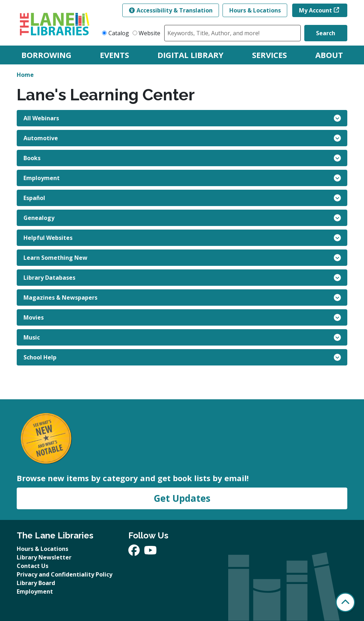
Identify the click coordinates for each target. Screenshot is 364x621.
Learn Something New (182, 258)
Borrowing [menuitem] (46, 55)
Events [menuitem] (114, 55)
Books (182, 158)
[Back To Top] (345, 602)
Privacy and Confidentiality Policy (65, 574)
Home (25, 75)
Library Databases (182, 278)
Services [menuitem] (269, 55)
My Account (315, 10)
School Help (182, 357)
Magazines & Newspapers (182, 298)
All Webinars (182, 118)
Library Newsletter (44, 557)
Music (182, 337)
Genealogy (182, 218)
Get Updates (182, 498)
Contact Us (33, 566)
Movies (182, 317)
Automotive (182, 138)
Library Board (36, 583)
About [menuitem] (329, 55)
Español (182, 198)
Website (149, 33)
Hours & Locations (255, 10)
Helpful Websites (182, 238)
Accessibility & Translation (171, 10)
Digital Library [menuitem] (191, 55)
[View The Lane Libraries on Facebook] (135, 552)
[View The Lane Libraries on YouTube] (150, 552)
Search (326, 33)
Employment (182, 178)
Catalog (119, 33)
